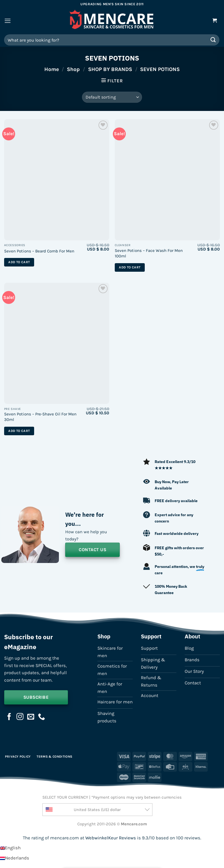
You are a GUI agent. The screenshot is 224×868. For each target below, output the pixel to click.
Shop (73, 69)
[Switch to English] (10, 848)
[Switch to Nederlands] (15, 858)
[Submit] (213, 40)
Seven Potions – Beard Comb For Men (39, 251)
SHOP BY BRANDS (110, 69)
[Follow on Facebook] (9, 717)
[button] (8, 21)
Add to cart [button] (19, 262)
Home (52, 69)
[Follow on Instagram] (20, 717)
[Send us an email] (31, 717)
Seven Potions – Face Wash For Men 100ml (149, 253)
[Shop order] (112, 97)
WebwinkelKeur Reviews (111, 838)
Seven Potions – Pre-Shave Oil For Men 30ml (40, 417)
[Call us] (42, 717)
